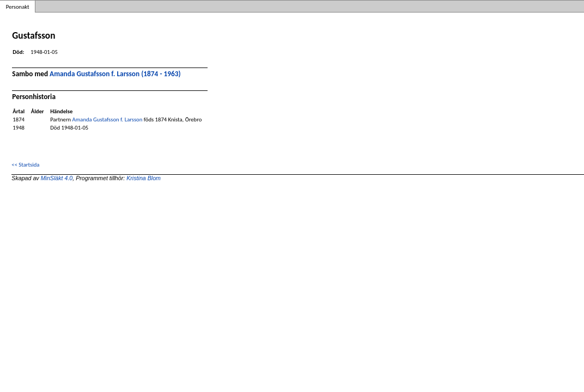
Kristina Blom (144, 178)
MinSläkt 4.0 (57, 178)
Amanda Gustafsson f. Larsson (108, 120)
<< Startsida (25, 165)
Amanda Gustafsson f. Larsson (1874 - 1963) (115, 74)
